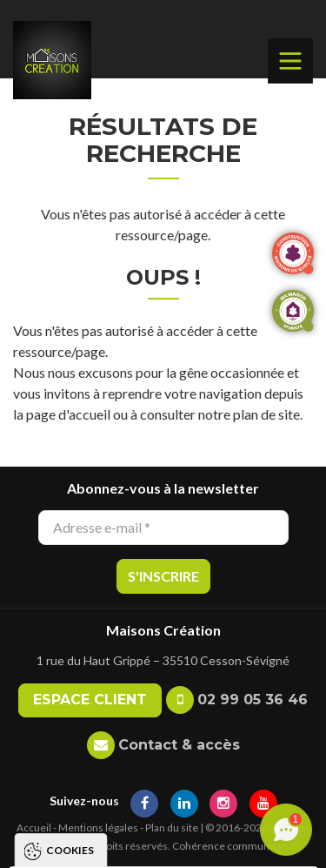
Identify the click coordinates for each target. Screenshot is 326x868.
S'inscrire (163, 576)
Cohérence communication (236, 846)
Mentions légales (98, 828)
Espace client (90, 700)
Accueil (34, 828)
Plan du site (172, 828)
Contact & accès (179, 745)
